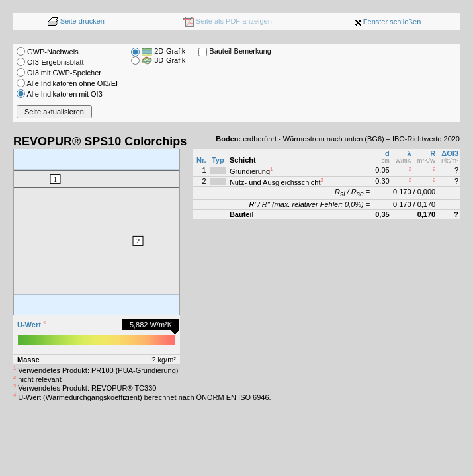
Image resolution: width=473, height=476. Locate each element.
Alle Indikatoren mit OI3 (60, 94)
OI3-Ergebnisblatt (50, 62)
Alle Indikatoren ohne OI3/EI (67, 83)
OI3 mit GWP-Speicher (59, 73)
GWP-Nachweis (48, 52)
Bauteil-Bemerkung (240, 51)
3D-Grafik (163, 60)
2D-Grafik (163, 51)
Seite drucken (76, 21)
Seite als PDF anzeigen (228, 21)
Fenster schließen (392, 22)
